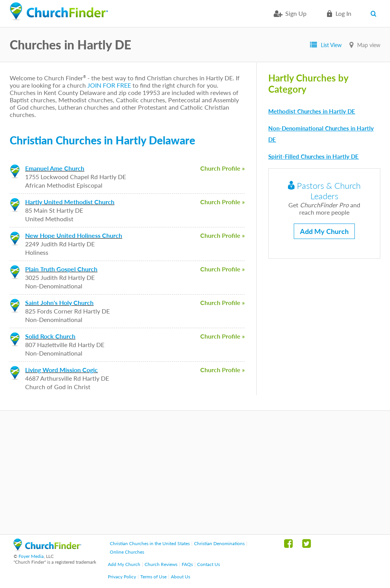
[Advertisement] (195, 473)
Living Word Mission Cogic (61, 370)
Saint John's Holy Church (59, 302)
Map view (369, 45)
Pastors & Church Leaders (324, 191)
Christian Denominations (219, 543)
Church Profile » (222, 168)
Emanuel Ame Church (55, 168)
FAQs (187, 564)
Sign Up (296, 13)
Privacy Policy (122, 577)
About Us (181, 577)
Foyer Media (31, 556)
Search (376, 14)
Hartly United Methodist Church (70, 202)
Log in (343, 13)
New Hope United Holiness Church (74, 235)
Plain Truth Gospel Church (61, 269)
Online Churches (127, 552)
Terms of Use (153, 577)
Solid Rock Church (50, 336)
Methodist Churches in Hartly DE (312, 111)
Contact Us (209, 564)
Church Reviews (161, 564)
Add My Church (324, 231)
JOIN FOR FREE (109, 85)
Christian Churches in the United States (150, 543)
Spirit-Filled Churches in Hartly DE (313, 156)
